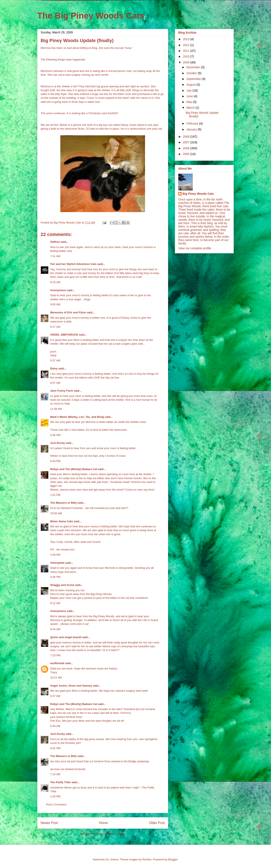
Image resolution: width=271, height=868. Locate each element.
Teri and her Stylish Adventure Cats (74, 264)
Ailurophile (57, 563)
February (193, 123)
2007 (187, 142)
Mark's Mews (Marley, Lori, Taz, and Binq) (77, 417)
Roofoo (147, 859)
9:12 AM (55, 603)
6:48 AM (55, 726)
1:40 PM (55, 796)
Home (104, 823)
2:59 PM (55, 555)
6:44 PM (55, 461)
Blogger (173, 859)
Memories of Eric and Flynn (68, 312)
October (192, 73)
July (189, 91)
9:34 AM (55, 629)
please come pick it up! (75, 624)
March (191, 108)
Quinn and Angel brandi (66, 637)
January (192, 129)
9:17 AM (55, 327)
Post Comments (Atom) (111, 834)
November (194, 67)
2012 (187, 45)
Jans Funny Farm (62, 391)
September (194, 79)
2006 (187, 148)
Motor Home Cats (62, 521)
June (190, 96)
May (189, 102)
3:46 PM (55, 435)
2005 (187, 154)
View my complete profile (195, 248)
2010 (187, 56)
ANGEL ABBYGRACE (64, 335)
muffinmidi (57, 663)
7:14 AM (55, 774)
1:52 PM (55, 495)
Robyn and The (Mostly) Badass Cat (74, 469)
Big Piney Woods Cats (198, 194)
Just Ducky (57, 443)
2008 (187, 137)
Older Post (157, 823)
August (191, 85)
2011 (187, 51)
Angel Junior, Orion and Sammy (71, 686)
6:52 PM (55, 748)
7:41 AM (55, 256)
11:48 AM (56, 409)
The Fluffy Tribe (60, 782)
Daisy (54, 368)
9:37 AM (55, 360)
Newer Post (49, 823)
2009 (187, 62)
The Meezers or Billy (64, 503)
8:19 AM (55, 282)
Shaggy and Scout (62, 585)
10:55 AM (56, 513)
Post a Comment (56, 804)
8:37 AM (55, 696)
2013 (187, 39)
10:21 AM (56, 678)
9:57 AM (55, 383)
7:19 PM (55, 655)
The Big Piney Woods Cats (91, 16)
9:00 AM (55, 304)
